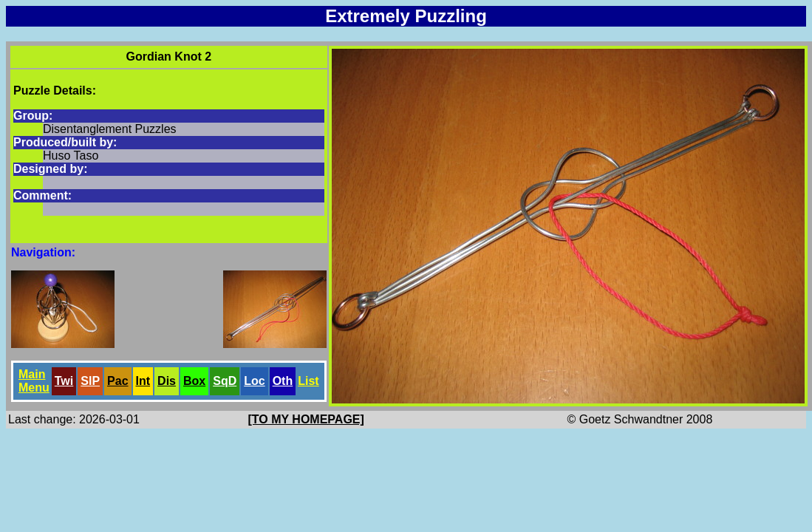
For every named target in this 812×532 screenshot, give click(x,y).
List (308, 381)
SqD (225, 381)
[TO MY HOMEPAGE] (306, 419)
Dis (167, 381)
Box (194, 381)
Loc (254, 381)
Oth (283, 381)
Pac (117, 381)
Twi (64, 381)
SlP (90, 381)
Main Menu (34, 381)
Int (143, 381)
